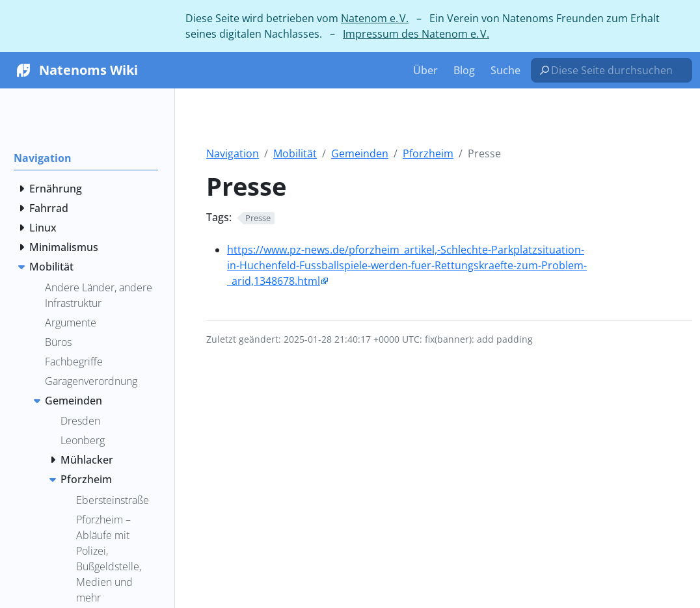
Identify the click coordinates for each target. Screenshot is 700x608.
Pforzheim (428, 153)
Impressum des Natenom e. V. (416, 34)
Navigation (233, 153)
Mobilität (295, 153)
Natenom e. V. (375, 18)
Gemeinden (360, 153)
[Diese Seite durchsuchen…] (617, 70)
